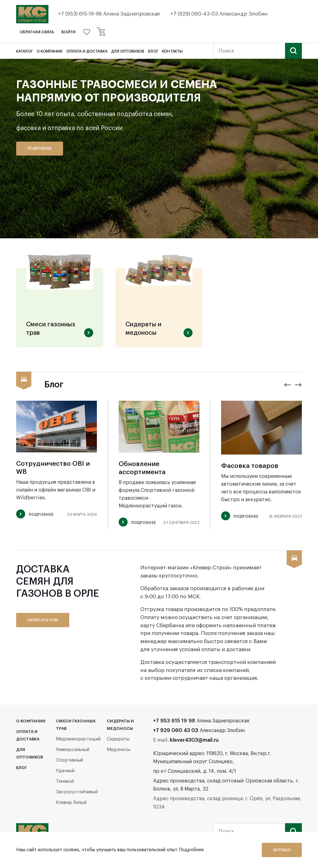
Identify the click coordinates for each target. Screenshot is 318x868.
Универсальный (73, 752)
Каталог (25, 51)
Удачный (65, 773)
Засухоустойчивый (77, 794)
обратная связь (37, 32)
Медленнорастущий (78, 741)
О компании (50, 51)
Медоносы (119, 752)
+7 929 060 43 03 (176, 733)
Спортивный (70, 762)
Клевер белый (71, 805)
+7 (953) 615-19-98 (81, 14)
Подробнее (40, 148)
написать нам (43, 622)
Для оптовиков (128, 51)
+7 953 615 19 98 (174, 723)
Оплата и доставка (87, 51)
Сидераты (118, 741)
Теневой (65, 784)
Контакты (172, 51)
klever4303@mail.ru (194, 742)
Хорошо (282, 850)
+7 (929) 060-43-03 (196, 14)
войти (69, 32)
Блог (153, 51)
